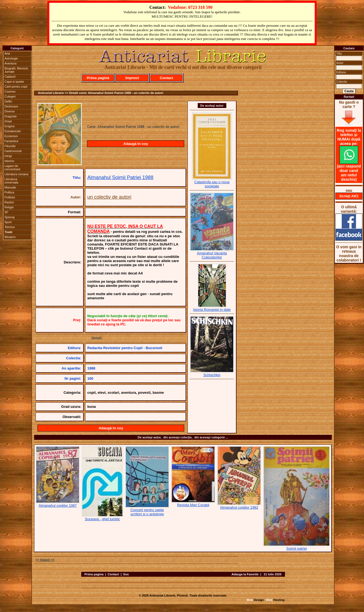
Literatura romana (16, 174)
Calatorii (10, 77)
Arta (7, 53)
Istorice (9, 161)
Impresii (132, 78)
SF (6, 212)
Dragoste (11, 116)
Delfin (8, 101)
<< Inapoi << (45, 560)
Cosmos (10, 91)
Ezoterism (11, 136)
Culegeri (10, 96)
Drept (8, 121)
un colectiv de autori (109, 197)
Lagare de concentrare (12, 168)
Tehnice (10, 227)
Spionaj (9, 217)
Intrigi (8, 156)
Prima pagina (94, 574)
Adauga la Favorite (245, 574)
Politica (9, 192)
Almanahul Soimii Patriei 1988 (120, 177)
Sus (126, 574)
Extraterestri (13, 131)
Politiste (10, 197)
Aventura (10, 63)
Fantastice (11, 141)
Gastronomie (13, 151)
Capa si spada (14, 82)
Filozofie (10, 146)
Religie (9, 207)
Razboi (9, 202)
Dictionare (11, 106)
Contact (166, 78)
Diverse (9, 111)
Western (10, 237)
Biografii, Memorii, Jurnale (17, 70)
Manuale (10, 187)
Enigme (9, 126)
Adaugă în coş (136, 144)
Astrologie (11, 58)
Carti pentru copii (16, 87)
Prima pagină (98, 78)
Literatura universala (11, 181)
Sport (8, 222)
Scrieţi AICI (349, 196)
